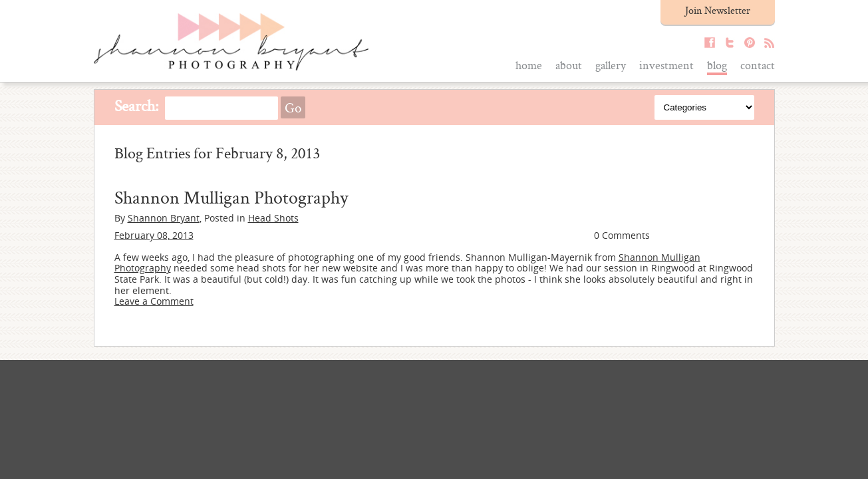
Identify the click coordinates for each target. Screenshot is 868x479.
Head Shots (273, 218)
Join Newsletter (718, 10)
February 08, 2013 (154, 235)
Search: (137, 105)
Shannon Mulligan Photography (231, 197)
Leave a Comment (154, 301)
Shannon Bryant (164, 218)
